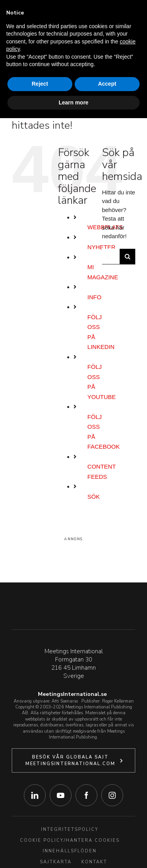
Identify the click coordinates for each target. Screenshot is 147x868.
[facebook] (86, 795)
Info (95, 297)
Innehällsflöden (70, 851)
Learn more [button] (73, 102)
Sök (94, 497)
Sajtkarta (56, 862)
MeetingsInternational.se (72, 694)
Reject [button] (40, 84)
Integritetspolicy (70, 829)
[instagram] (112, 795)
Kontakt (94, 862)
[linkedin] (35, 795)
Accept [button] (107, 84)
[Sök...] (111, 257)
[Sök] (127, 257)
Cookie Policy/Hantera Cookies (70, 840)
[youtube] (61, 795)
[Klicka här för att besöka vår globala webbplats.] (73, 760)
